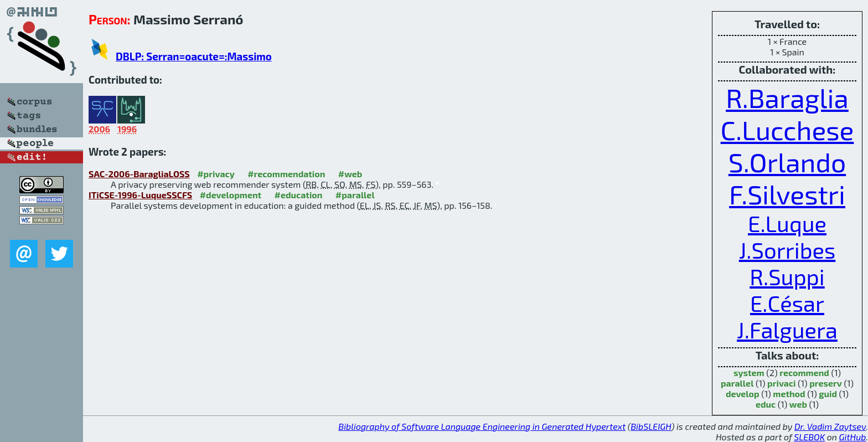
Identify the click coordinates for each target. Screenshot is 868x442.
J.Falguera (787, 330)
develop (743, 394)
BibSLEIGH (651, 426)
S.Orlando (787, 162)
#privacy (216, 174)
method (789, 394)
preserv (826, 383)
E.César (787, 303)
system (749, 372)
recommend (804, 372)
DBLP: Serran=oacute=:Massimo (194, 56)
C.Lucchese (787, 130)
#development (231, 195)
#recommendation (286, 174)
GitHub (853, 437)
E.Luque (787, 223)
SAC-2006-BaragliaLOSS (139, 174)
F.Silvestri (787, 194)
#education (299, 195)
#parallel (355, 195)
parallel (737, 383)
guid (828, 394)
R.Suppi (787, 276)
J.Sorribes (787, 250)
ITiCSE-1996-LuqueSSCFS (140, 195)
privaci (781, 383)
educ (766, 404)
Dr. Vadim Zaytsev (830, 426)
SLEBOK (809, 437)
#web (350, 174)
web (798, 404)
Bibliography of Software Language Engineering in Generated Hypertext (482, 426)
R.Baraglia (787, 97)
